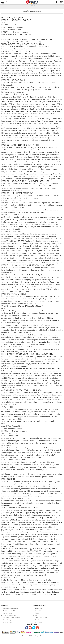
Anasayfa (32, 6)
